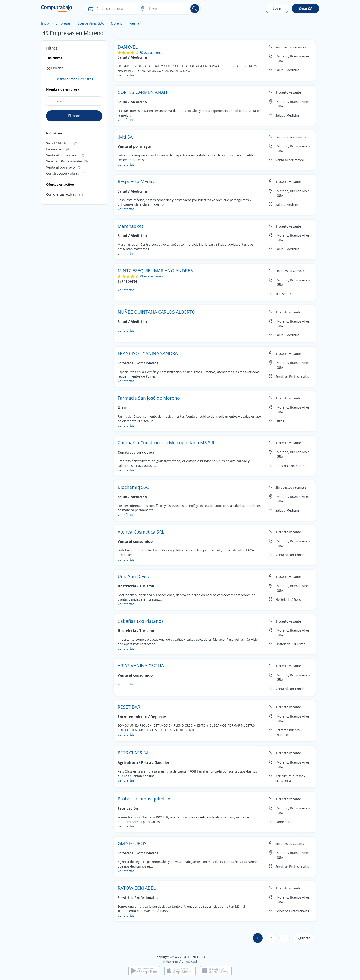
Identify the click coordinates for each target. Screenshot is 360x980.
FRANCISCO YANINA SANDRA (148, 353)
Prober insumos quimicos (144, 799)
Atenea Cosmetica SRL (141, 532)
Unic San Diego (133, 576)
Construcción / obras (63, 173)
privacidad (189, 961)
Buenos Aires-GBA (91, 23)
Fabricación (55, 149)
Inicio (45, 23)
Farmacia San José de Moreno (149, 398)
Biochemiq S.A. (133, 487)
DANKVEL (128, 47)
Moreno (117, 23)
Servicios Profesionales (64, 161)
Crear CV (305, 8)
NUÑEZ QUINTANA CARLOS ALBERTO (157, 312)
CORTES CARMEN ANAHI (143, 92)
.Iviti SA (125, 137)
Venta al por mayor (61, 167)
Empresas (63, 23)
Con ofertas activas (61, 194)
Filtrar (74, 116)
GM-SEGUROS (132, 843)
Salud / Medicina (59, 143)
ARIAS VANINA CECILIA (141, 666)
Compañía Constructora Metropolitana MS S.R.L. (168, 443)
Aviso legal (171, 961)
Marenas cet (130, 226)
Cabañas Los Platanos (141, 621)
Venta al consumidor (62, 155)
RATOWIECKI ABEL (137, 888)
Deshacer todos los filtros (74, 79)
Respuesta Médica (137, 181)
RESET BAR (129, 707)
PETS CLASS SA (133, 753)
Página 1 (136, 23)
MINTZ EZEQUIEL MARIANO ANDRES (155, 271)
